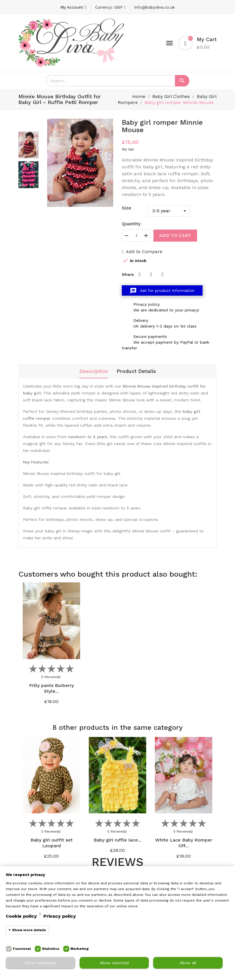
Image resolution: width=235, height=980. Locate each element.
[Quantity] (136, 236)
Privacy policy (60, 916)
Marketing (80, 949)
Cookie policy (21, 916)
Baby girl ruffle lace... (118, 840)
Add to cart (175, 235)
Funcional (22, 949)
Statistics (51, 949)
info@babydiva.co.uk (155, 7)
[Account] (73, 7)
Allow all (188, 963)
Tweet (151, 274)
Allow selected (114, 963)
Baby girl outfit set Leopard (52, 843)
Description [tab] (94, 371)
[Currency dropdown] (110, 7)
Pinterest (163, 274)
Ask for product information (162, 291)
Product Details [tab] (136, 371)
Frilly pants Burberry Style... (51, 688)
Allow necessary (40, 963)
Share (140, 274)
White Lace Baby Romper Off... (184, 843)
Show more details (29, 930)
